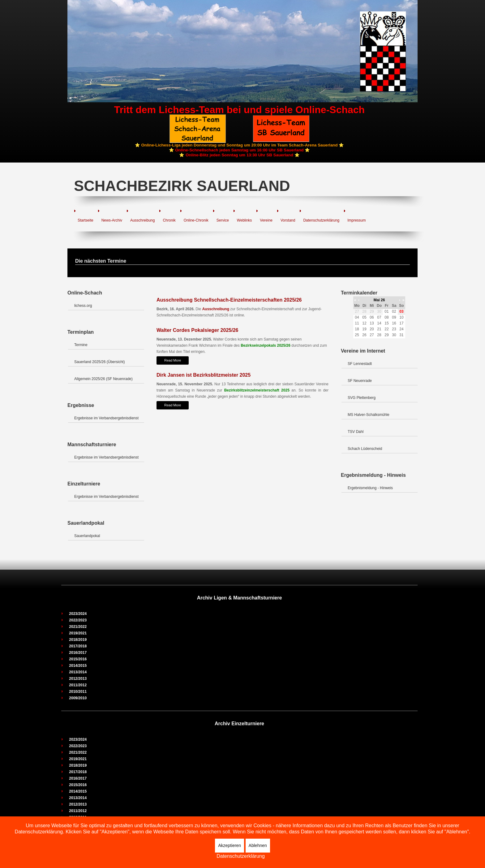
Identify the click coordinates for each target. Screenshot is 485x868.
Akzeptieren (230, 845)
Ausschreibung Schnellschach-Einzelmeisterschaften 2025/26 (229, 300)
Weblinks (244, 220)
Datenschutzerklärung (321, 220)
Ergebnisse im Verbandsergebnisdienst (106, 418)
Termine (81, 345)
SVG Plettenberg (362, 398)
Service (223, 220)
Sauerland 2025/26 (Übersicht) (99, 362)
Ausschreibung (142, 220)
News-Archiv (112, 220)
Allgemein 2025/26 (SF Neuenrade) (103, 379)
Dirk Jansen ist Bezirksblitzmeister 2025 (204, 375)
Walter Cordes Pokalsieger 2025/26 (197, 330)
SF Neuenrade (360, 381)
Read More (173, 360)
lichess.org (83, 306)
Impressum (356, 220)
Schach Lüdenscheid (365, 449)
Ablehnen (258, 845)
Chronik (169, 220)
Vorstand (288, 220)
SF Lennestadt (360, 364)
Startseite (86, 220)
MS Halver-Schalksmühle (369, 415)
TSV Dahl (356, 432)
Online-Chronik (196, 220)
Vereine (266, 220)
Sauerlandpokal (87, 536)
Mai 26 (379, 300)
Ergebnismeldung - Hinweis (370, 488)
